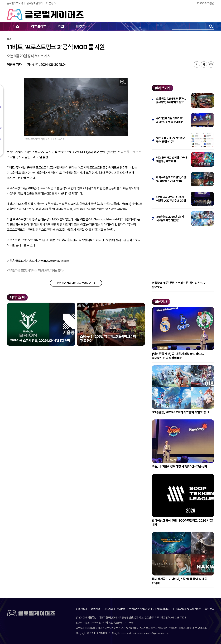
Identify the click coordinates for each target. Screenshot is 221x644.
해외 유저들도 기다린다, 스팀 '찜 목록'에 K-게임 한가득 (171, 179)
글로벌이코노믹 (15, 3)
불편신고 (210, 609)
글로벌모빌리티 (34, 3)
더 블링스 (51, 3)
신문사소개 (82, 609)
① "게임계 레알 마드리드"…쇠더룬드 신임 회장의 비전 (171, 120)
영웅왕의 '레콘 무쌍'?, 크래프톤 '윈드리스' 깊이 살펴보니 (179, 285)
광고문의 (121, 609)
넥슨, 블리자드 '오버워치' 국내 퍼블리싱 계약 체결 (172, 159)
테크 (61, 26)
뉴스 (16, 26)
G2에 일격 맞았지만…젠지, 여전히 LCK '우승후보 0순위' (171, 199)
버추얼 (81, 26)
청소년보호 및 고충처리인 (188, 609)
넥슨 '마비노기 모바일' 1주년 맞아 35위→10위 (171, 140)
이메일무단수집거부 (139, 609)
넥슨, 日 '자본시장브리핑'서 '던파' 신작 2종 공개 (180, 466)
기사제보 (108, 609)
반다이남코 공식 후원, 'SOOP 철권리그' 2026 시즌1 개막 (183, 523)
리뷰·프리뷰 (38, 26)
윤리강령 (96, 609)
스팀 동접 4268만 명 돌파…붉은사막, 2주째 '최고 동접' (171, 100)
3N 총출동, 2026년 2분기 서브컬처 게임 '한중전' (170, 219)
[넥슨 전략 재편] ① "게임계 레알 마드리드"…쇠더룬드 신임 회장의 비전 (178, 356)
